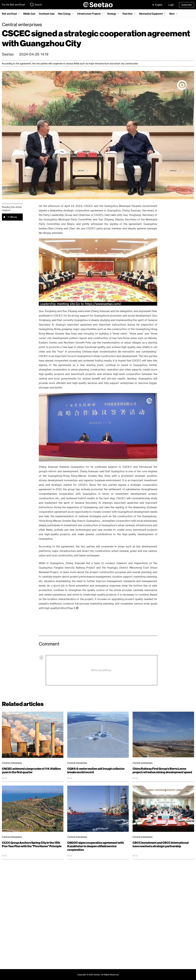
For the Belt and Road (13, 5)
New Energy (64, 14)
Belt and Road (9, 14)
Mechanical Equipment (151, 14)
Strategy (112, 14)
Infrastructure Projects (89, 14)
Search (36, 4)
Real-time (127, 14)
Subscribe (187, 5)
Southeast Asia (47, 14)
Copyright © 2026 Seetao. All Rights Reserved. (98, 975)
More (172, 14)
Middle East (29, 14)
